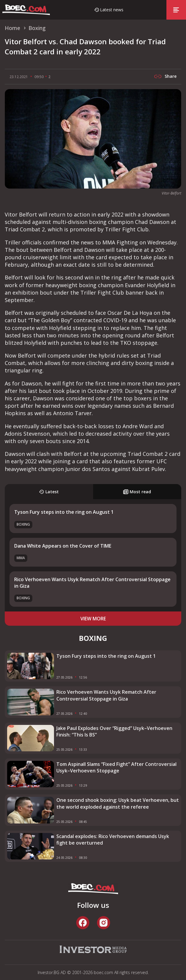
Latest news (112, 10)
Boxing (23, 524)
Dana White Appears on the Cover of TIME (63, 546)
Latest (49, 492)
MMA (21, 558)
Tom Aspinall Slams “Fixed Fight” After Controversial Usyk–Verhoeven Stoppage (116, 767)
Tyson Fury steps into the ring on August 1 (64, 512)
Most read (137, 492)
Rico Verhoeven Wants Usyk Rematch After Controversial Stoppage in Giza (106, 695)
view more (93, 619)
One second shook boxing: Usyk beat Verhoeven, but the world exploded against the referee (118, 803)
